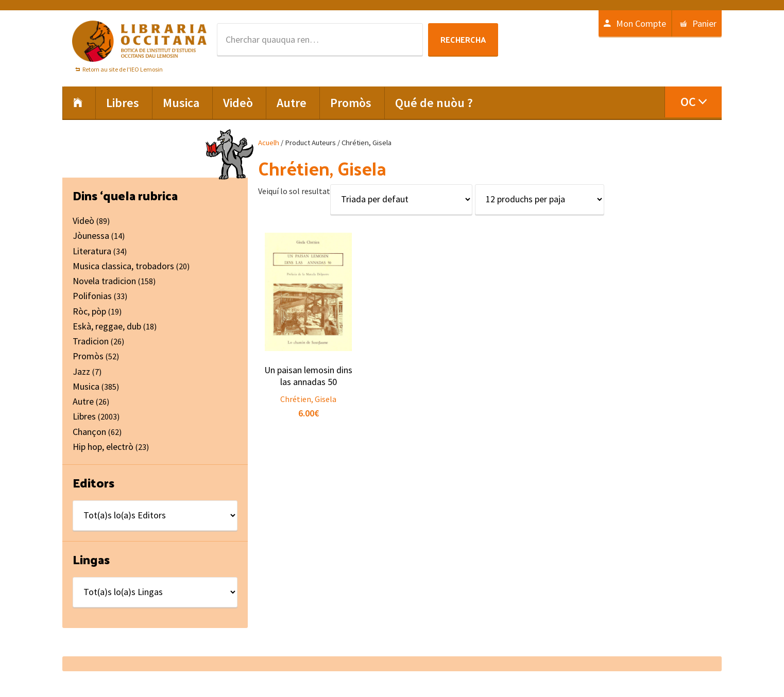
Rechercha (463, 39)
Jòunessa (91, 236)
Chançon (89, 432)
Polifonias (92, 296)
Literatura (92, 251)
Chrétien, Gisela (308, 399)
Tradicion (91, 341)
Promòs (88, 356)
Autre (83, 401)
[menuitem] (693, 102)
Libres (84, 416)
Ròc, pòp (89, 311)
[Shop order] (401, 199)
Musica (86, 386)
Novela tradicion (104, 281)
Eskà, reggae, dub (107, 326)
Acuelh (269, 143)
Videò (83, 221)
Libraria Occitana (140, 41)
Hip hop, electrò (103, 447)
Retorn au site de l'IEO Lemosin (123, 69)
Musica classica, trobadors (123, 266)
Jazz (81, 371)
